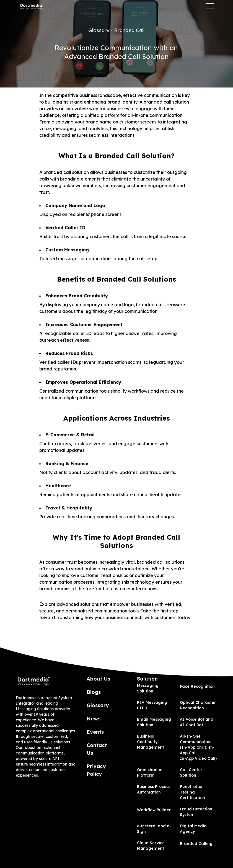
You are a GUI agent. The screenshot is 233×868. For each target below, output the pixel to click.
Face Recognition (197, 686)
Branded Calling (196, 844)
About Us (98, 679)
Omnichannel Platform (150, 772)
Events (95, 732)
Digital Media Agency (193, 829)
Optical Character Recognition (198, 705)
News (94, 719)
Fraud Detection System (196, 812)
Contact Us (97, 749)
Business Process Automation (154, 789)
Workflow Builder (154, 810)
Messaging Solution (148, 688)
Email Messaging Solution (154, 722)
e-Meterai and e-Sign (154, 829)
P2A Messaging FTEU (152, 705)
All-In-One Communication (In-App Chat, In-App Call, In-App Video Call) (198, 747)
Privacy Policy (96, 770)
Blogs (94, 692)
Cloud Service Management (151, 846)
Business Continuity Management (151, 742)
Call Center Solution (191, 772)
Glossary (98, 705)
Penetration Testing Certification (192, 792)
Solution (147, 679)
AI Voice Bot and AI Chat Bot (197, 722)
